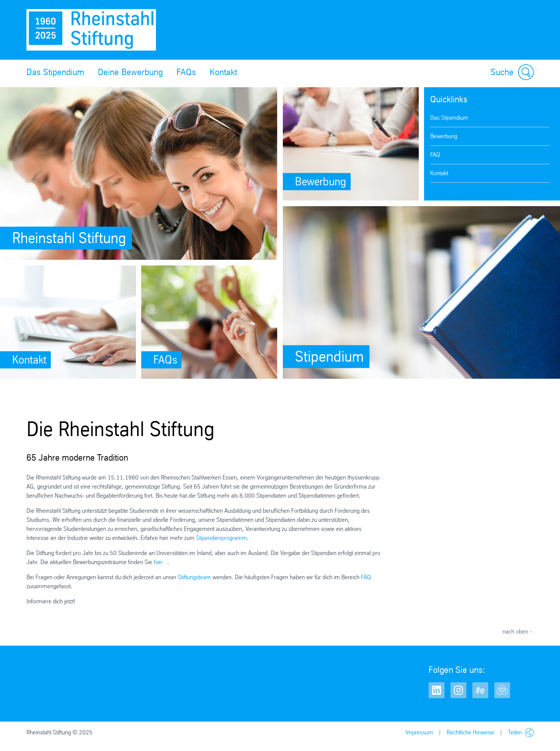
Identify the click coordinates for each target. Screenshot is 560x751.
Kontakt (223, 72)
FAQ (435, 155)
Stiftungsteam (194, 577)
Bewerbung (444, 136)
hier (158, 562)
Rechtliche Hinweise (471, 732)
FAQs (186, 72)
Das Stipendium (55, 72)
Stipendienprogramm (221, 538)
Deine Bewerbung (130, 72)
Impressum (419, 732)
